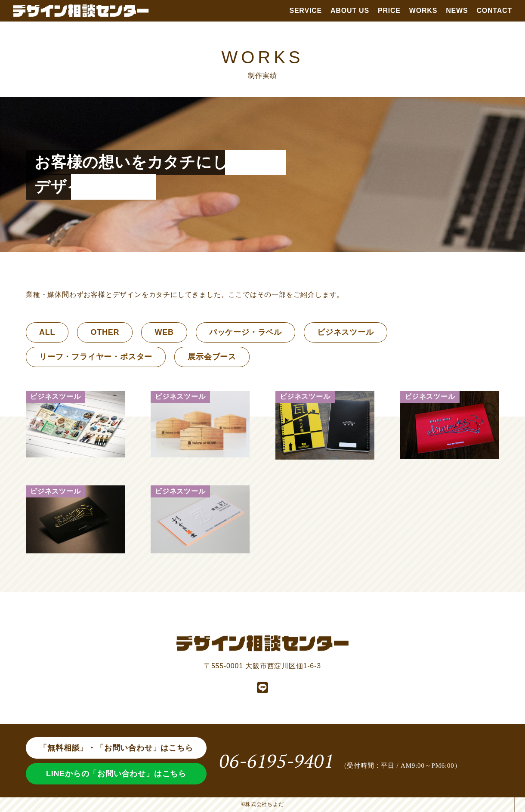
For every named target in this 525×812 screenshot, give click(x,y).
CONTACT (494, 11)
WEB (164, 332)
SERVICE (306, 11)
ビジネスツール (346, 332)
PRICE (389, 11)
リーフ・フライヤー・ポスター (96, 357)
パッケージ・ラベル (246, 332)
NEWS (457, 11)
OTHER (105, 332)
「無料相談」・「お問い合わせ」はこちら (116, 748)
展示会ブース (212, 357)
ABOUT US (350, 11)
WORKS (423, 11)
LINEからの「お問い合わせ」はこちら (116, 774)
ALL (47, 332)
